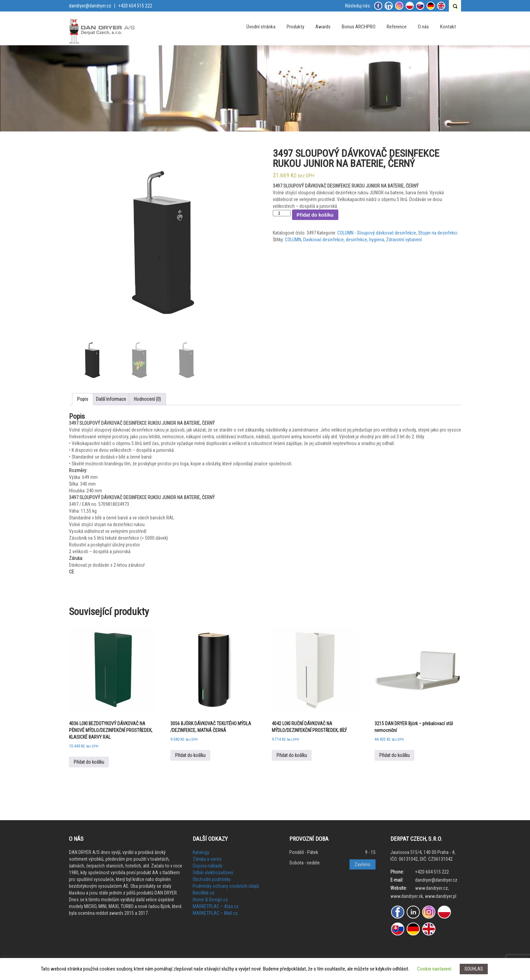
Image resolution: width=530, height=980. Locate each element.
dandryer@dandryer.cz (90, 6)
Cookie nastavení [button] (434, 969)
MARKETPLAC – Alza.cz (216, 906)
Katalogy (201, 852)
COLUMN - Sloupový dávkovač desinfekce (377, 233)
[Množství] (282, 213)
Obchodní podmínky (212, 879)
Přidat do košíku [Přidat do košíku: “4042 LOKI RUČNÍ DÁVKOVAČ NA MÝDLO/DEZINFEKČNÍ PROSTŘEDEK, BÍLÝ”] (292, 755)
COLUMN (293, 240)
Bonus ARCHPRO (359, 27)
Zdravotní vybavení (404, 240)
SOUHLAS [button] (474, 969)
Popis (83, 399)
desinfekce (356, 240)
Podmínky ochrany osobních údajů (226, 886)
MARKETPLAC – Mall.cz (215, 913)
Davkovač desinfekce (323, 240)
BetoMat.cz (203, 893)
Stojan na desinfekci (438, 233)
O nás (423, 27)
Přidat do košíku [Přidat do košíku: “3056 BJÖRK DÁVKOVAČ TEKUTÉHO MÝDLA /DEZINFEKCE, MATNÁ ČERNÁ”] (190, 755)
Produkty (295, 27)
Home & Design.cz (210, 900)
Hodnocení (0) (147, 399)
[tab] (83, 399)
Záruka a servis (207, 859)
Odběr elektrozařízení (213, 873)
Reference (397, 27)
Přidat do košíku (315, 215)
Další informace (111, 399)
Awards (323, 27)
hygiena (377, 240)
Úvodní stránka (261, 27)
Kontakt (448, 27)
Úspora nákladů (208, 866)
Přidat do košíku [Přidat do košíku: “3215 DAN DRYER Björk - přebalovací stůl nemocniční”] (394, 755)
